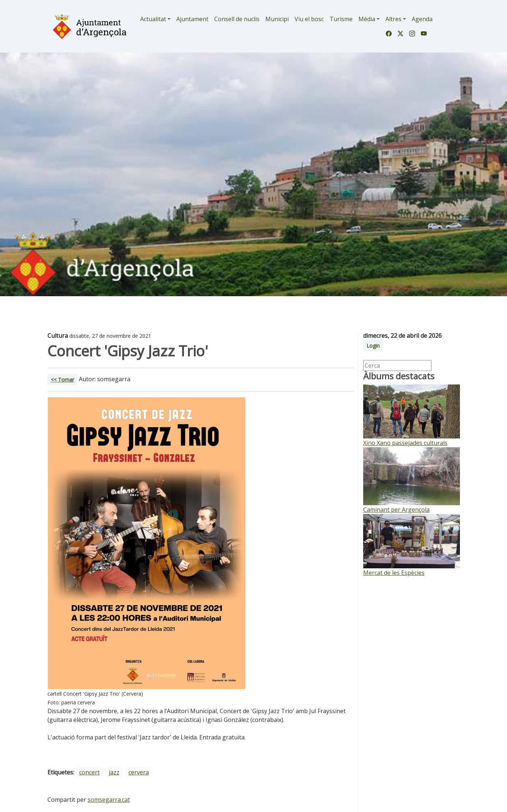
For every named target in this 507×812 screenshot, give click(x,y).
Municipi (277, 19)
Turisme (341, 19)
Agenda (422, 19)
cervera (139, 772)
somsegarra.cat (109, 800)
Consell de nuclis (237, 19)
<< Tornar (62, 380)
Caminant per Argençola (396, 510)
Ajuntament (192, 19)
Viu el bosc (309, 19)
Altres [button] (393, 19)
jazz (114, 772)
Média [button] (367, 19)
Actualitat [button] (153, 19)
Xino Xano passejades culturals (405, 443)
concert (89, 772)
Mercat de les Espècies (394, 573)
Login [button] (373, 346)
